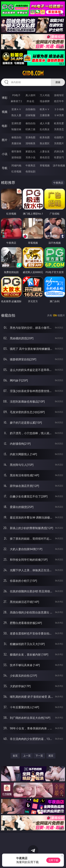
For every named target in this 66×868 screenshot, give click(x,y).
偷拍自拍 (30, 123)
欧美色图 (45, 137)
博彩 (5, 98)
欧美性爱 (59, 123)
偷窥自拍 (16, 137)
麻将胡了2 (16, 101)
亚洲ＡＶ (16, 109)
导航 (5, 168)
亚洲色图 (30, 137)
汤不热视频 (59, 165)
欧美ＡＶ (45, 109)
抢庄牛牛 (59, 101)
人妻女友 (45, 151)
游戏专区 (59, 95)
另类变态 (59, 129)
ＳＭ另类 (59, 115)
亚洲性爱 (16, 123)
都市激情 (16, 151)
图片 (5, 140)
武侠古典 (59, 151)
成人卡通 (45, 123)
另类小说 (30, 157)
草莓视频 (45, 165)
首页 (15, 756)
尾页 (51, 756)
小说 (5, 154)
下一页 (39, 756)
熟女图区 (45, 143)
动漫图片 (59, 137)
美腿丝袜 (16, 143)
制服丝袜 (16, 129)
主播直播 (45, 115)
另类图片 (59, 143)
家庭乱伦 (30, 151)
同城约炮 (16, 165)
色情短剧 (30, 171)
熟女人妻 (16, 115)
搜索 (58, 82)
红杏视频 (16, 171)
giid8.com (33, 73)
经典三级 (30, 129)
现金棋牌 (45, 101)
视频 (5, 112)
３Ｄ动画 (59, 109)
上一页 (27, 756)
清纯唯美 (30, 143)
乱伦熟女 (45, 129)
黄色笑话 (45, 157)
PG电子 (16, 95)
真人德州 (30, 95)
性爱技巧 (59, 157)
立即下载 (53, 860)
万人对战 (45, 95)
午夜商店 (30, 165)
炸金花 (30, 101)
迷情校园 (16, 157)
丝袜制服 (30, 115)
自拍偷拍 (30, 109)
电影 (5, 126)
